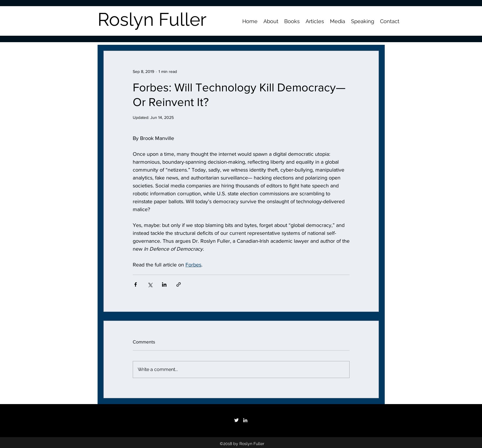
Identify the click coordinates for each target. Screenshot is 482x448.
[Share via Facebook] (136, 284)
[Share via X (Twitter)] (150, 284)
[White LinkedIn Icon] (245, 420)
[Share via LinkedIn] (164, 284)
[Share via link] (179, 284)
